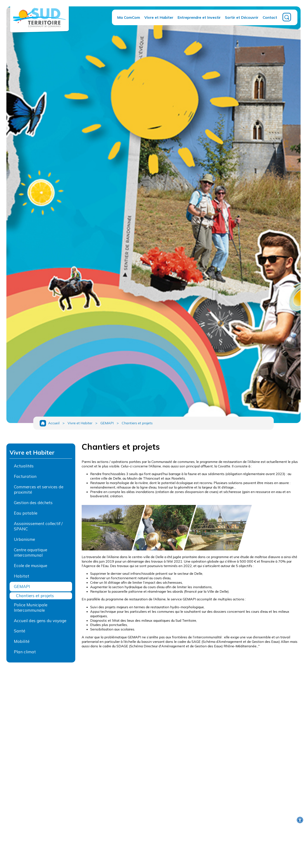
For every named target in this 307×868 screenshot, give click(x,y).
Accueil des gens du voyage (40, 621)
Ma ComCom (129, 17)
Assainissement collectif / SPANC (38, 526)
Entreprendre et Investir (199, 17)
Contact (270, 17)
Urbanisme (24, 539)
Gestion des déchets (33, 503)
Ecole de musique (30, 566)
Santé (20, 631)
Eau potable (26, 513)
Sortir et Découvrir (242, 17)
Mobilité (22, 641)
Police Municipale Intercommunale (31, 608)
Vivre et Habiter (159, 17)
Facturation (25, 476)
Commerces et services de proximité (39, 489)
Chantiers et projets (137, 423)
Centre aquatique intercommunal (30, 552)
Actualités (24, 466)
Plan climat (25, 652)
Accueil (54, 423)
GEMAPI (107, 423)
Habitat (22, 576)
